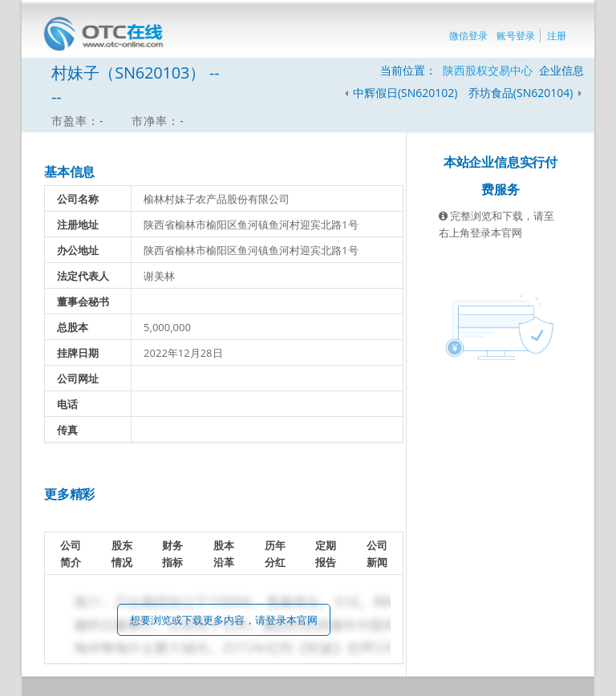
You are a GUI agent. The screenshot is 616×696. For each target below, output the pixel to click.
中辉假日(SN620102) (405, 93)
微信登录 (468, 36)
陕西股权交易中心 (488, 70)
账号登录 (516, 36)
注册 (557, 36)
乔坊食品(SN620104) (522, 93)
